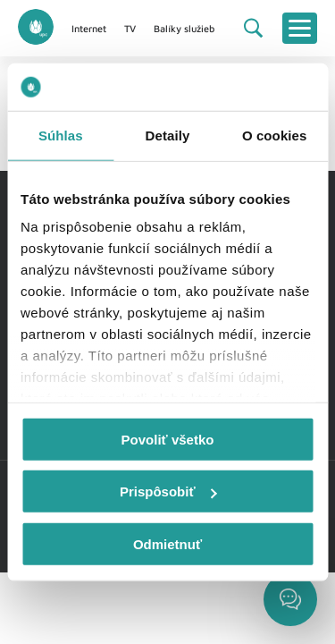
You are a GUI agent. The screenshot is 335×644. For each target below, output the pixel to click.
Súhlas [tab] (61, 135)
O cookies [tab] (275, 135)
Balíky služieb (184, 28)
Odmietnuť (167, 543)
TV (130, 28)
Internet (89, 28)
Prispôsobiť (168, 491)
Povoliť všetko (168, 439)
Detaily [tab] (168, 135)
